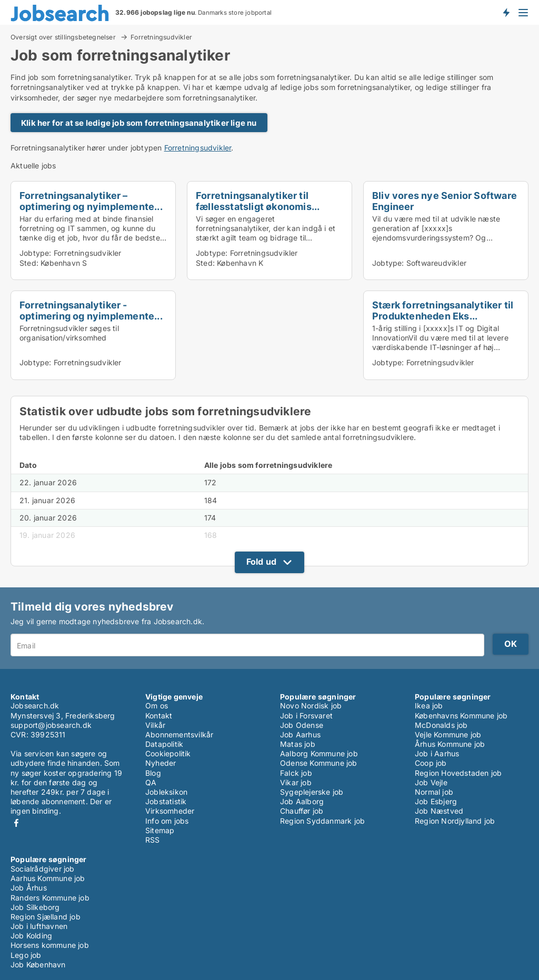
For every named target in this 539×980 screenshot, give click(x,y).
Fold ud (261, 562)
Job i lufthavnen (39, 926)
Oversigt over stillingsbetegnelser (64, 37)
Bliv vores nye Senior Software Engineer (445, 201)
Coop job (431, 763)
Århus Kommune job (450, 744)
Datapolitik (164, 744)
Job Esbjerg (436, 801)
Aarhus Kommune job (48, 878)
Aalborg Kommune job (319, 753)
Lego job (26, 955)
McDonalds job (441, 725)
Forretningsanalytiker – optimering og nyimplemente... (91, 201)
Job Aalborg (302, 801)
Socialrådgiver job (43, 869)
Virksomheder (170, 811)
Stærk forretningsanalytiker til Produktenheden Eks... (443, 310)
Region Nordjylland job (455, 821)
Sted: (29, 263)
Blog (153, 773)
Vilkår (155, 725)
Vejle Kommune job (448, 734)
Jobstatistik (166, 801)
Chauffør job (302, 811)
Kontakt (159, 716)
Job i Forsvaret (306, 716)
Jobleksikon (166, 792)
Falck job (296, 773)
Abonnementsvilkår (179, 734)
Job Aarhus (300, 734)
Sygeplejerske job (312, 792)
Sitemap (160, 830)
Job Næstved (439, 811)
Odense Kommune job (319, 763)
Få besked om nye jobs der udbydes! (506, 12)
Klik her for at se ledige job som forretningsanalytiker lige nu (139, 123)
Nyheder (161, 763)
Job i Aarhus (437, 753)
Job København (38, 964)
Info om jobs (167, 821)
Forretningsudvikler (161, 37)
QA (151, 782)
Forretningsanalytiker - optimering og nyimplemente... (91, 310)
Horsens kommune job (50, 945)
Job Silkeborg (35, 907)
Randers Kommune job (50, 898)
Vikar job (296, 782)
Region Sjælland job (46, 917)
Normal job (434, 792)
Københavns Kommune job (461, 716)
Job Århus (29, 888)
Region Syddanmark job (322, 821)
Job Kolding (31, 936)
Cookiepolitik (168, 753)
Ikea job (429, 706)
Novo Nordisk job (311, 706)
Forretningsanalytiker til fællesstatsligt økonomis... (258, 201)
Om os (157, 706)
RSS (153, 840)
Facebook (16, 823)
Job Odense (302, 725)
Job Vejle (431, 782)
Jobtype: (36, 253)
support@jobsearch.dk (51, 725)
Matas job (298, 744)
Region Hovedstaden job (458, 773)
